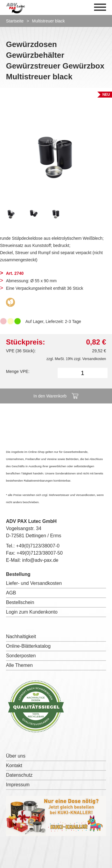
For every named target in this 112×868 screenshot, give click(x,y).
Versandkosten (94, 359)
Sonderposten (21, 656)
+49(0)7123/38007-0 (38, 546)
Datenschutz (19, 775)
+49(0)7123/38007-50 (40, 553)
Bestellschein (20, 602)
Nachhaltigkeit (21, 636)
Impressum (18, 785)
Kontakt (14, 765)
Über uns (16, 756)
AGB (11, 593)
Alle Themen (19, 665)
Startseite (15, 21)
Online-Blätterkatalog (28, 646)
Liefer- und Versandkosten (34, 583)
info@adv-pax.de (40, 560)
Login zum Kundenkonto (32, 612)
